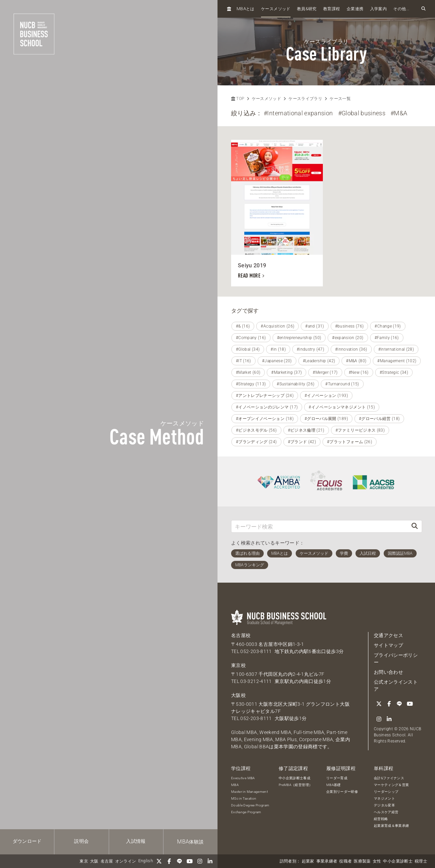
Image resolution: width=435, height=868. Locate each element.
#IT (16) (243, 361)
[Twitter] (159, 861)
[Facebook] (169, 861)
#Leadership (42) (319, 361)
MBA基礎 (334, 785)
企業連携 (355, 9)
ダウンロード (27, 841)
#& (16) (243, 326)
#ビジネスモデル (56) (256, 430)
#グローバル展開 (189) (326, 419)
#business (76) (350, 326)
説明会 (81, 841)
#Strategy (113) (251, 384)
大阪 (94, 861)
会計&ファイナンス (389, 778)
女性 (377, 861)
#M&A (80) (356, 361)
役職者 (345, 861)
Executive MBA (243, 778)
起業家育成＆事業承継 (391, 826)
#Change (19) (388, 326)
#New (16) (359, 372)
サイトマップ (388, 645)
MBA (235, 785)
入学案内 (378, 9)
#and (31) (315, 326)
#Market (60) (248, 372)
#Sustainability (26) (295, 384)
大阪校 (238, 695)
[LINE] (179, 861)
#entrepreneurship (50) (299, 338)
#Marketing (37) (286, 372)
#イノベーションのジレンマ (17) (267, 407)
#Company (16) (251, 338)
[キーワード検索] (319, 526)
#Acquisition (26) (277, 326)
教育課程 (332, 9)
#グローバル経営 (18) (379, 419)
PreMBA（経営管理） (295, 785)
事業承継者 (327, 861)
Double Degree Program (250, 805)
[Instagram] (200, 861)
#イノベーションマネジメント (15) (342, 407)
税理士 (421, 861)
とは (246, 9)
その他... (401, 9)
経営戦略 (381, 819)
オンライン (126, 861)
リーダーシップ (386, 792)
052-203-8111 (256, 651)
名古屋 (107, 861)
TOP (238, 99)
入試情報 (136, 841)
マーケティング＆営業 (391, 785)
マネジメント (384, 798)
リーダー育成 (337, 778)
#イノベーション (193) (326, 396)
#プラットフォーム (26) (350, 442)
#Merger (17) (325, 372)
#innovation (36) (351, 349)
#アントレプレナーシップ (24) (265, 396)
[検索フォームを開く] (423, 9)
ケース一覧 (340, 99)
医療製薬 (362, 861)
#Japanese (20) (277, 361)
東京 (84, 861)
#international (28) (396, 349)
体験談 (190, 842)
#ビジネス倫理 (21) (306, 430)
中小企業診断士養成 (294, 778)
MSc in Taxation (244, 798)
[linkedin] (210, 861)
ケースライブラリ (305, 99)
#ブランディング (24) (256, 442)
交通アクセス (388, 635)
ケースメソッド (276, 9)
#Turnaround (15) (342, 384)
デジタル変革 (384, 805)
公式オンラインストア (396, 686)
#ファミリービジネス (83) (360, 430)
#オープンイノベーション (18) (265, 419)
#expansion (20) (348, 338)
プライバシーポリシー (396, 659)
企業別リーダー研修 (342, 792)
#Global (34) (248, 349)
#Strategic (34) (394, 372)
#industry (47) (310, 349)
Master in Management (249, 792)
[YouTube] (190, 861)
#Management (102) (397, 361)
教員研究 (307, 9)
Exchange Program (246, 812)
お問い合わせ (388, 672)
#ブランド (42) (302, 442)
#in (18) (278, 349)
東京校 (238, 665)
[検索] (415, 526)
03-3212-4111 (256, 681)
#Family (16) (387, 338)
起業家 (308, 861)
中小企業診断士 (398, 861)
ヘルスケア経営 (386, 812)
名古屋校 (241, 635)
